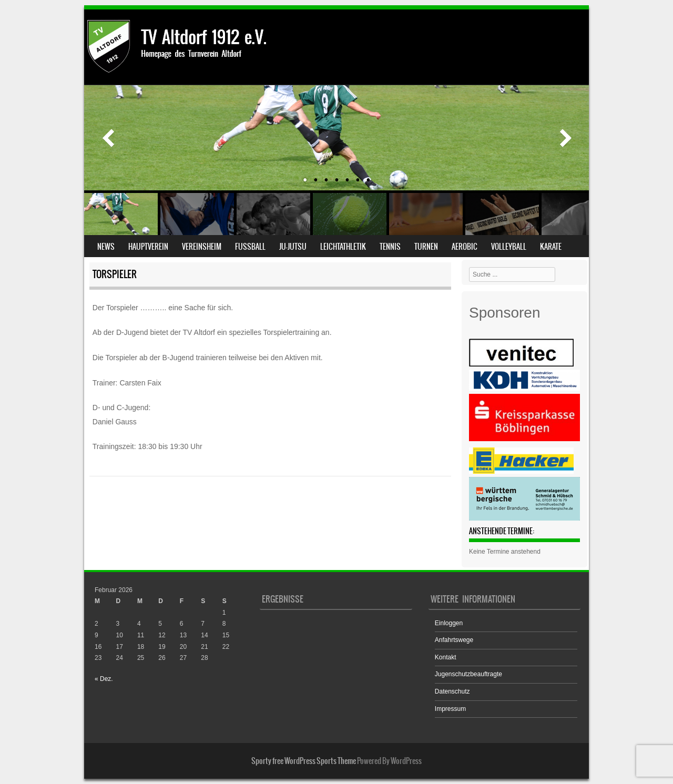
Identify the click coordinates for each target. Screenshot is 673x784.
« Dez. (104, 679)
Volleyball (509, 247)
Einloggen (449, 623)
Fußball (250, 247)
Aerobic (465, 247)
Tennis (390, 247)
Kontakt (446, 657)
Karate (551, 247)
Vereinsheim (202, 247)
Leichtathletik (343, 247)
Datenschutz (452, 691)
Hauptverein (148, 247)
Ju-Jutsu (293, 247)
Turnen (426, 247)
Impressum (450, 709)
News (106, 247)
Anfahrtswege (454, 640)
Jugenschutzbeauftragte (468, 674)
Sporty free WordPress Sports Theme (304, 761)
